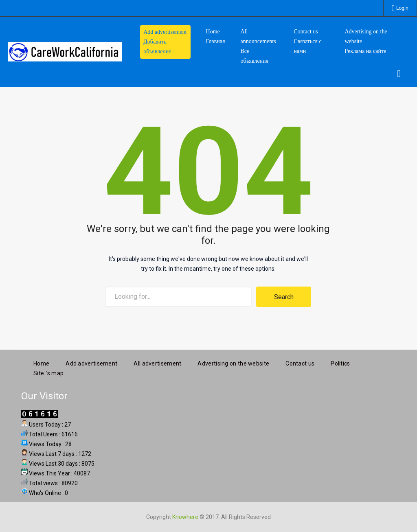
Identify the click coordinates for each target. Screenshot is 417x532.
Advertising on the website (233, 362)
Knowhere (185, 515)
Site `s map (48, 372)
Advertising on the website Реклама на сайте (366, 41)
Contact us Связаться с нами (307, 41)
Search (284, 297)
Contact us (300, 362)
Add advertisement (91, 362)
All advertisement (157, 362)
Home (41, 362)
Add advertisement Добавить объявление (165, 42)
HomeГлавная (216, 36)
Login (402, 8)
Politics (340, 362)
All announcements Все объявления (258, 46)
